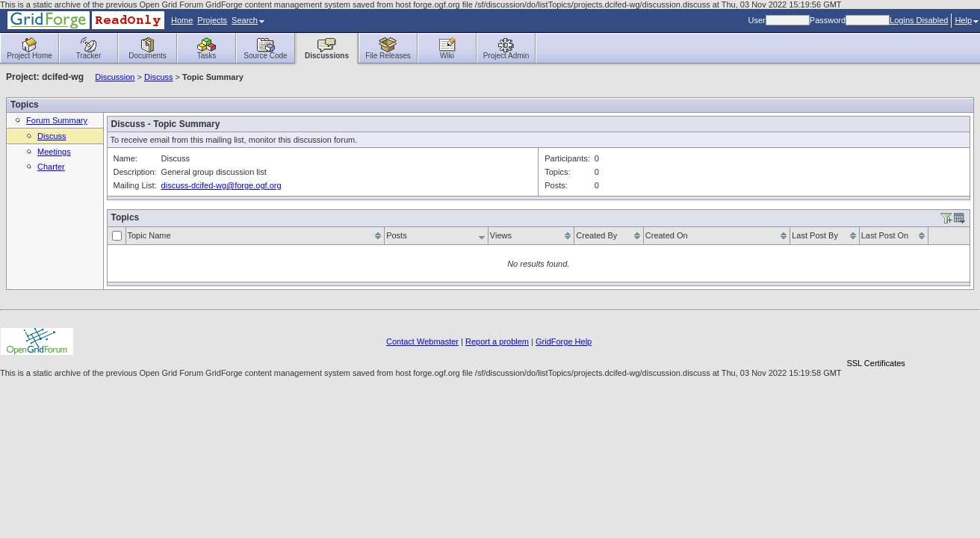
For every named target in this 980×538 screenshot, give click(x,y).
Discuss (159, 77)
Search (248, 20)
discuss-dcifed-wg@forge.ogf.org (221, 185)
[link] (876, 337)
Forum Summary (57, 120)
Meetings (54, 152)
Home (182, 20)
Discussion (115, 77)
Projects (212, 20)
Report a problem (497, 341)
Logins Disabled (919, 20)
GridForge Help (564, 341)
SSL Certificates (875, 363)
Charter (51, 167)
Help (967, 20)
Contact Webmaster (422, 341)
